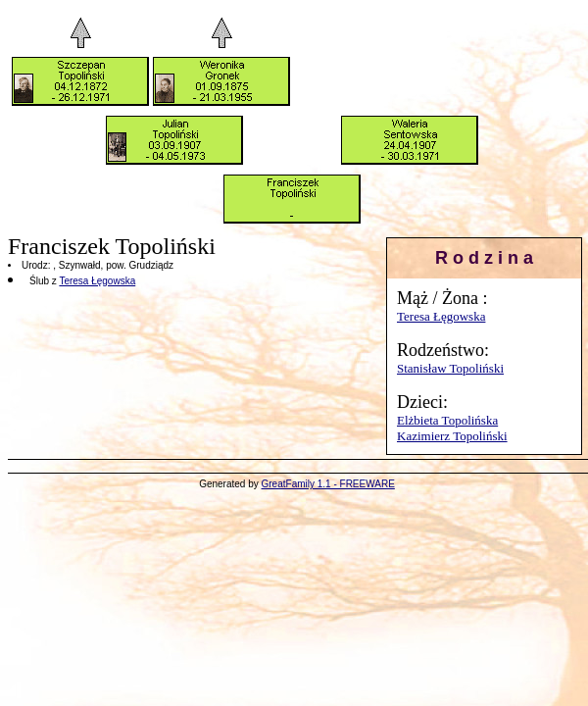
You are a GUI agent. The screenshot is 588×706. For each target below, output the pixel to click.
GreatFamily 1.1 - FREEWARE (328, 484)
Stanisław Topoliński (450, 368)
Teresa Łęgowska (441, 316)
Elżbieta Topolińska (447, 420)
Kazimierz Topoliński (452, 436)
